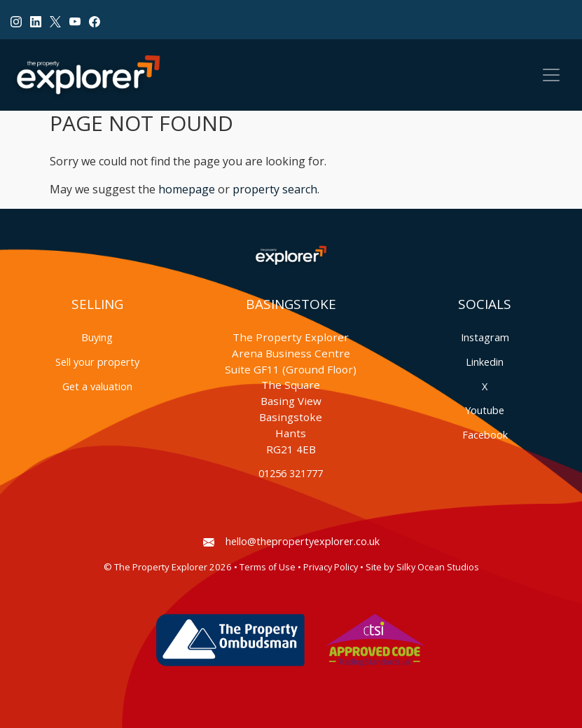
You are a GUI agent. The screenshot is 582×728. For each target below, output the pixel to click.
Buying (97, 337)
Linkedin (485, 362)
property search (275, 189)
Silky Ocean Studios (438, 567)
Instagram (485, 337)
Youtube (485, 410)
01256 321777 (291, 473)
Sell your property (97, 362)
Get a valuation (97, 386)
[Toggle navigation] (551, 75)
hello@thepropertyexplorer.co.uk (291, 541)
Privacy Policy (331, 567)
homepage (187, 189)
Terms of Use (268, 567)
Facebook (485, 435)
